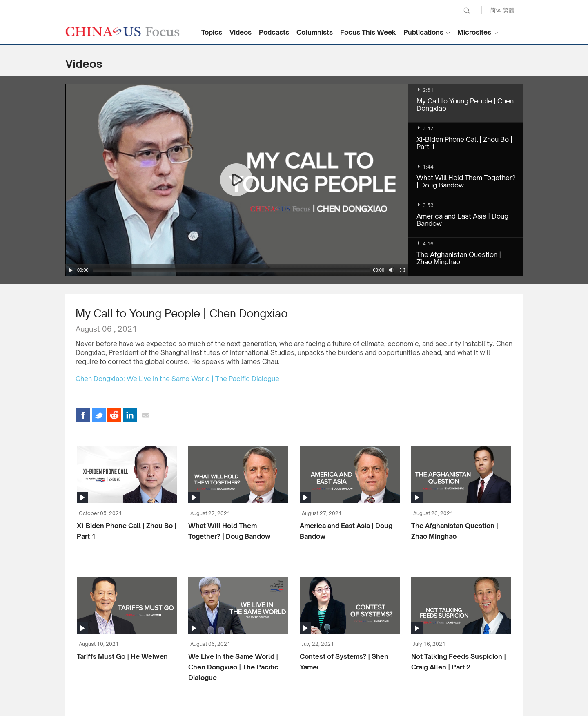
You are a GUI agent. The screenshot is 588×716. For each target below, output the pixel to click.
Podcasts (274, 32)
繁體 (509, 10)
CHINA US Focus (122, 31)
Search (467, 11)
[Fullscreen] (402, 270)
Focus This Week (368, 32)
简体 (496, 10)
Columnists (315, 32)
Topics (212, 32)
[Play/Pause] (71, 270)
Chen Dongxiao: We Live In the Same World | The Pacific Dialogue (177, 379)
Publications (423, 32)
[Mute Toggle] (392, 270)
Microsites (474, 32)
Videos (241, 32)
